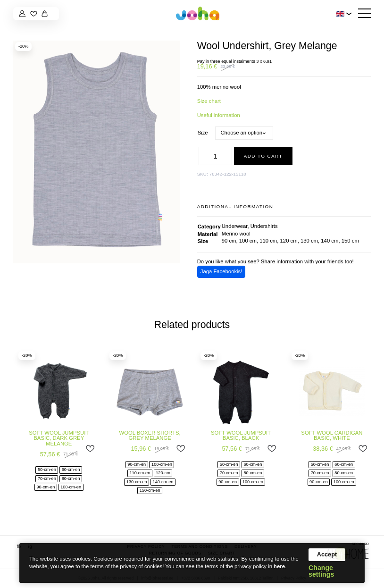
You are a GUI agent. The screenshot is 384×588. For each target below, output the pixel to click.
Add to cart (263, 156)
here (279, 566)
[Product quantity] (215, 156)
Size (203, 133)
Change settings (321, 571)
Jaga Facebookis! (221, 271)
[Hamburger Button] (364, 14)
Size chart (209, 101)
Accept (327, 554)
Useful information (219, 115)
